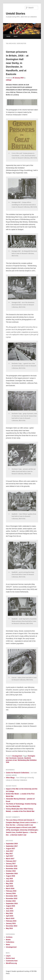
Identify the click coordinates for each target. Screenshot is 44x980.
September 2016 (12, 873)
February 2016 (11, 891)
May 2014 (9, 928)
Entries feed (10, 958)
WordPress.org (11, 963)
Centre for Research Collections (18, 773)
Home (8, 36)
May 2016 (9, 883)
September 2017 (12, 846)
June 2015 (10, 911)
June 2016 (10, 881)
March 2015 (10, 918)
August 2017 (11, 849)
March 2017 (10, 859)
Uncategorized (17, 756)
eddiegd (9, 80)
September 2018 (12, 844)
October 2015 (11, 901)
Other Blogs (10, 778)
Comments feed (12, 961)
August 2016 (11, 876)
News (8, 945)
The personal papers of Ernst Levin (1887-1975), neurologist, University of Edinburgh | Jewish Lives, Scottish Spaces (22, 830)
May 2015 (9, 913)
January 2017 (11, 864)
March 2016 (10, 888)
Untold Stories (16, 14)
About (15, 36)
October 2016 (11, 871)
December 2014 (12, 926)
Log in (8, 956)
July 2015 (9, 908)
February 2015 (11, 921)
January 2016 (11, 893)
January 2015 (11, 923)
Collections (10, 942)
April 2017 (10, 856)
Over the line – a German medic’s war (20, 825)
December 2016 (12, 866)
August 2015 (11, 906)
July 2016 (9, 879)
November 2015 (12, 898)
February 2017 (11, 861)
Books (8, 940)
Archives (9, 937)
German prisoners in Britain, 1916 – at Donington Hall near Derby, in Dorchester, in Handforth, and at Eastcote (17, 63)
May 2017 (9, 854)
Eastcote (20, 758)
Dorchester (13, 758)
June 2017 (10, 851)
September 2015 (12, 903)
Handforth (28, 758)
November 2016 (12, 868)
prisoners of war (11, 760)
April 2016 (10, 886)
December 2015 (12, 896)
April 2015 (10, 916)
